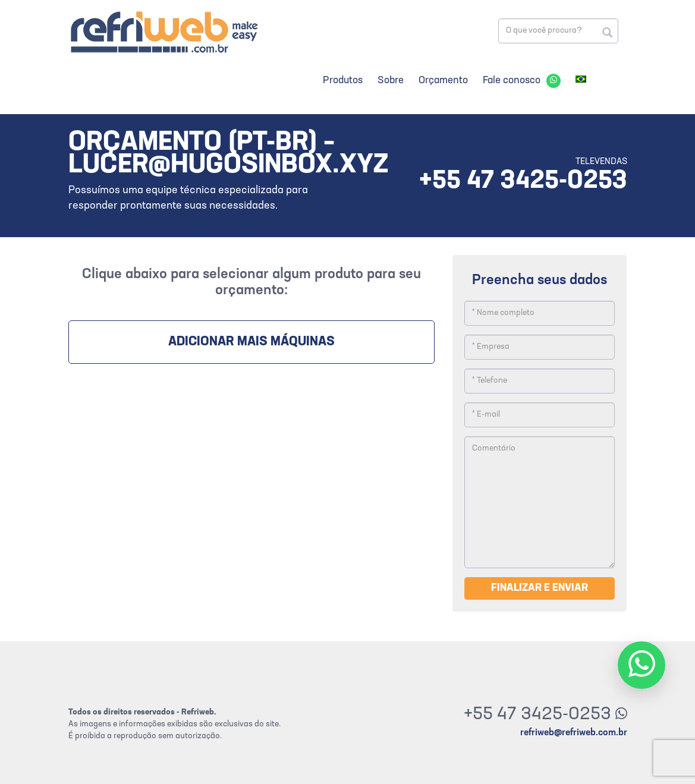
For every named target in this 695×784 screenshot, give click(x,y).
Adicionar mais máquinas (251, 342)
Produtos (343, 81)
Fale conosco (512, 81)
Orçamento (443, 81)
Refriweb (163, 32)
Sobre (391, 81)
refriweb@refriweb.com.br (574, 733)
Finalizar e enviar (540, 588)
